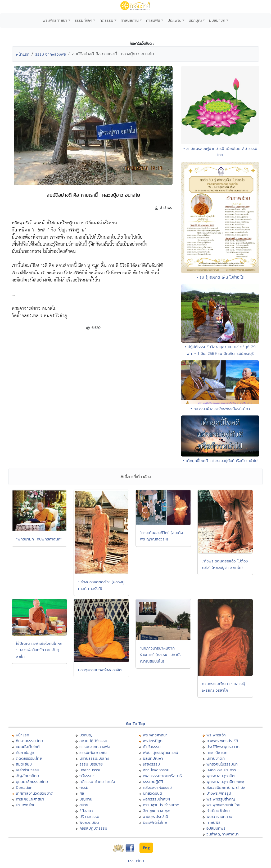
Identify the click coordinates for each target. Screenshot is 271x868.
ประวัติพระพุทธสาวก (223, 747)
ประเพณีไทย (26, 805)
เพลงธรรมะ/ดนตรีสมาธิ (162, 776)
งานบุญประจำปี (155, 816)
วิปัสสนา (86, 811)
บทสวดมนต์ (153, 793)
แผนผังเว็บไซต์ (28, 747)
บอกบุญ (195, 20)
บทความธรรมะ (91, 770)
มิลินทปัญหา (153, 758)
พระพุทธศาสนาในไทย (223, 805)
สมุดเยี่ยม (24, 764)
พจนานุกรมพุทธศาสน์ (161, 752)
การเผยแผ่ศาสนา (30, 799)
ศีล (82, 793)
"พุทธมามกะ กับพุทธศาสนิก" (39, 539)
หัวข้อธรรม (152, 747)
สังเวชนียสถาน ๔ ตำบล (226, 787)
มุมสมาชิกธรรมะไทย (32, 782)
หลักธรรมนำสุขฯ (156, 799)
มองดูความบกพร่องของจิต (100, 670)
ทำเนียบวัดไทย (218, 811)
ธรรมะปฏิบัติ (153, 782)
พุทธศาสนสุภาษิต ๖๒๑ (225, 782)
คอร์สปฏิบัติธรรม (93, 828)
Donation (24, 787)
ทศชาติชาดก (217, 752)
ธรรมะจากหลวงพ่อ (51, 54)
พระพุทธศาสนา (55, 20)
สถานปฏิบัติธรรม (93, 741)
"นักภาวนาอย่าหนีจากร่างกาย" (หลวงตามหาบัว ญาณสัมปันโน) (161, 655)
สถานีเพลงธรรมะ (157, 770)
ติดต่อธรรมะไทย (29, 758)
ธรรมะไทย (136, 861)
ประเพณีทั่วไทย (155, 822)
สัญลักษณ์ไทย (27, 776)
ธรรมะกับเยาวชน (93, 752)
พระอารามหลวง (219, 816)
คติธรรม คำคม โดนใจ (97, 782)
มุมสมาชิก (217, 20)
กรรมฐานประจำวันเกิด (161, 805)
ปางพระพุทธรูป (219, 793)
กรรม (84, 787)
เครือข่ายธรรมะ (28, 770)
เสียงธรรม (151, 764)
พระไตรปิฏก (153, 741)
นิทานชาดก (216, 758)
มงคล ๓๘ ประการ (221, 770)
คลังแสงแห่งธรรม (157, 787)
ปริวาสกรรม (89, 816)
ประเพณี (174, 20)
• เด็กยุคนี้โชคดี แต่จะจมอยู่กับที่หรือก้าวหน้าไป (220, 461)
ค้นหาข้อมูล (25, 752)
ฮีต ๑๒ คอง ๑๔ (156, 811)
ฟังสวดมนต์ (89, 822)
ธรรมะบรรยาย (91, 764)
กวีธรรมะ (87, 776)
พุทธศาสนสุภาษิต (221, 776)
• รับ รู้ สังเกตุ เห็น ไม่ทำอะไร (220, 277)
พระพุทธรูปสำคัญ (221, 799)
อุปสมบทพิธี (216, 828)
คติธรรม (106, 20)
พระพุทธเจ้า (216, 735)
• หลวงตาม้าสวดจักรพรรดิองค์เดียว (220, 408)
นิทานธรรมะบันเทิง (94, 758)
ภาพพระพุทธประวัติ (222, 741)
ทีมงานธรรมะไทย (29, 741)
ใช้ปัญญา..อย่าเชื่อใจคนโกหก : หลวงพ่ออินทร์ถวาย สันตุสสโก (39, 650)
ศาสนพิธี (153, 20)
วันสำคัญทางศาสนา (223, 834)
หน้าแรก (23, 54)
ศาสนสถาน (130, 20)
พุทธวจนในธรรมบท (222, 764)
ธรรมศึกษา (83, 20)
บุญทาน (86, 799)
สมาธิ (84, 805)
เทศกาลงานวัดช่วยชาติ (35, 793)
